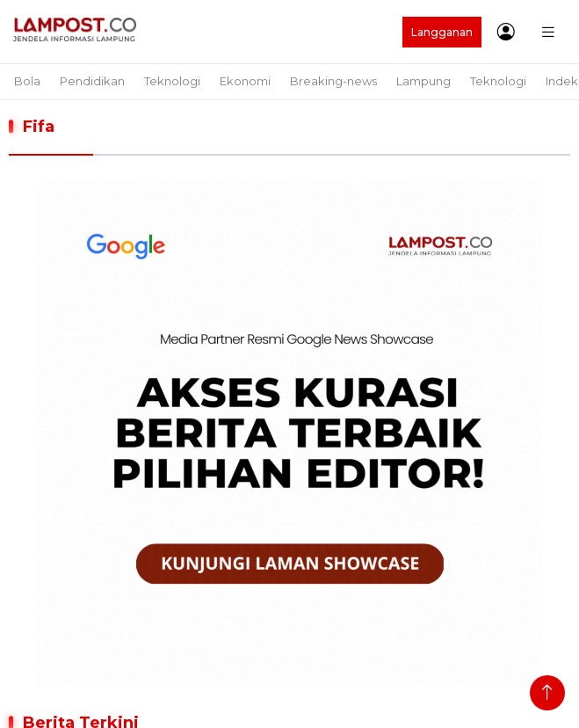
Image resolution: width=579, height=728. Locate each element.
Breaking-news (333, 81)
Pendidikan (92, 81)
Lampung (423, 81)
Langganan (442, 32)
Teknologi (172, 81)
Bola (27, 81)
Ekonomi (245, 81)
